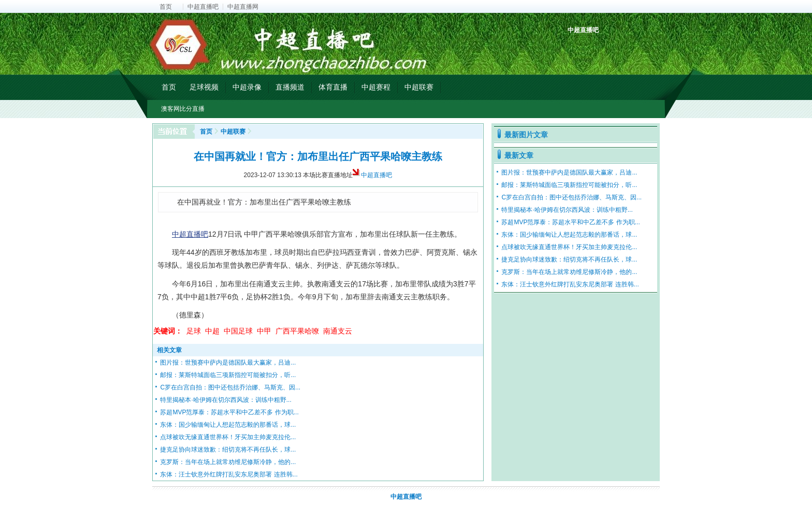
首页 (166, 7)
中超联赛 (419, 87)
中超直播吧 (203, 7)
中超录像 (247, 87)
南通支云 (338, 331)
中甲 (264, 331)
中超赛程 (376, 87)
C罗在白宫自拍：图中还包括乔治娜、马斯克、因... (230, 387)
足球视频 (204, 87)
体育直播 (333, 87)
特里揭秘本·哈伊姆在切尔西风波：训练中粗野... (226, 400)
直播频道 (290, 87)
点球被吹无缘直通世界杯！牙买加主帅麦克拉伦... (228, 437)
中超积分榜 (577, 48)
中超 (212, 331)
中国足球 (238, 331)
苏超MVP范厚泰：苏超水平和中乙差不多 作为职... (229, 412)
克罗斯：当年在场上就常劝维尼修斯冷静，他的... (228, 462)
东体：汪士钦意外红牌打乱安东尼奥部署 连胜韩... (229, 474)
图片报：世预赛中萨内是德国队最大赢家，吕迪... (228, 363)
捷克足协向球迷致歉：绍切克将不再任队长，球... (228, 450)
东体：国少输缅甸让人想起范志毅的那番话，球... (228, 425)
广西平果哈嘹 (297, 331)
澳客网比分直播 (183, 109)
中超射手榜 (600, 48)
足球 (194, 331)
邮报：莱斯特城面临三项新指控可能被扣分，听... (228, 375)
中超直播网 (243, 7)
